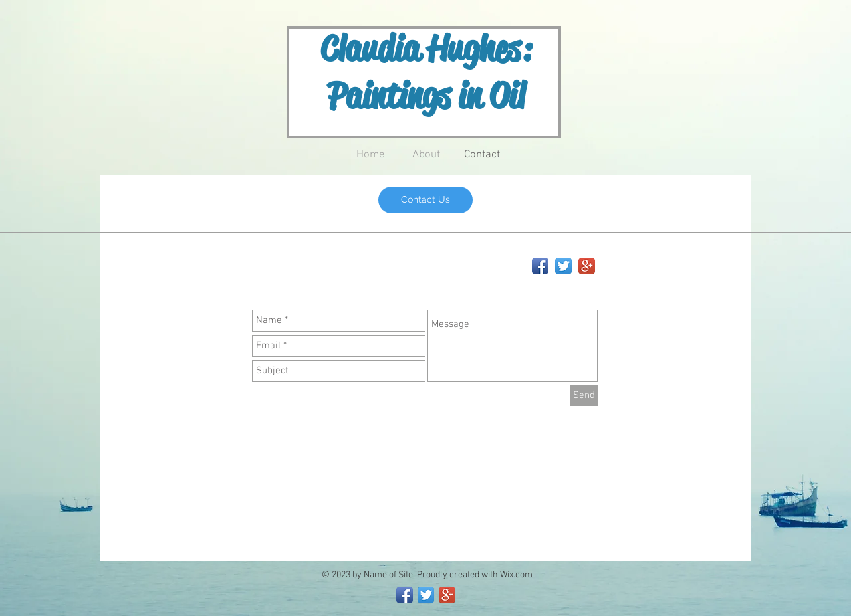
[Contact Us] (425, 200)
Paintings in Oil (426, 96)
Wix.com (516, 575)
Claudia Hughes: (426, 49)
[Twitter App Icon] (563, 266)
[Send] (584, 396)
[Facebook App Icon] (540, 266)
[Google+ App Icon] (587, 266)
